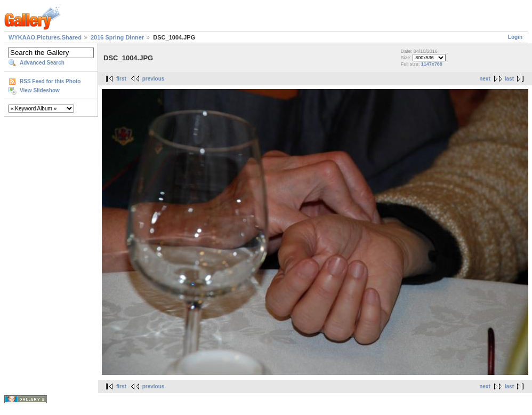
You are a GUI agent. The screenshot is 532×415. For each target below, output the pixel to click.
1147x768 (432, 64)
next (485, 79)
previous (154, 79)
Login (515, 37)
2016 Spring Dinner (117, 37)
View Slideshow (40, 90)
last (509, 79)
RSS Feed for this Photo (50, 81)
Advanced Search (42, 63)
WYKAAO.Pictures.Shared (45, 37)
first (121, 79)
